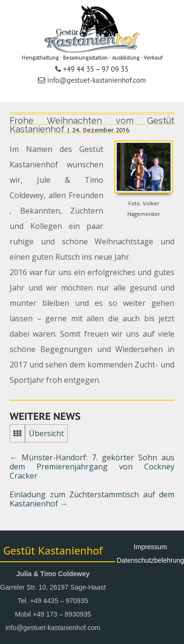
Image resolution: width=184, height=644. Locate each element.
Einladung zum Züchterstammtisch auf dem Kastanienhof (92, 499)
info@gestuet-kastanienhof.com (97, 80)
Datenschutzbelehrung (150, 560)
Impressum (150, 547)
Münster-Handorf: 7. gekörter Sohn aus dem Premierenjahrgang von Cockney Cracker (92, 467)
